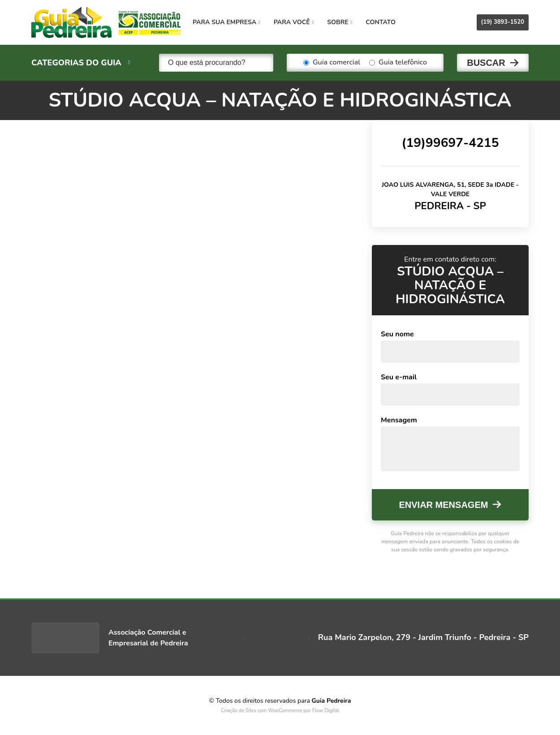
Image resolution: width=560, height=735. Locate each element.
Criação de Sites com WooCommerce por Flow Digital (280, 711)
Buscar (486, 63)
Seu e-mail (399, 377)
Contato (381, 22)
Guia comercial (332, 63)
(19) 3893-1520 (503, 22)
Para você (294, 22)
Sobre (340, 22)
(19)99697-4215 (450, 143)
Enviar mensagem (444, 505)
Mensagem (399, 420)
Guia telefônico (398, 63)
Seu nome (397, 334)
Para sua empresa (226, 22)
